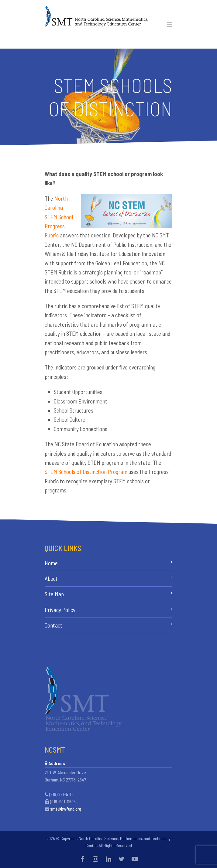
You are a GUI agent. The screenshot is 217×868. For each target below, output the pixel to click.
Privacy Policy (60, 610)
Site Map (54, 594)
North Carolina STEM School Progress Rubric (59, 217)
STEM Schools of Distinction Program (86, 472)
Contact (53, 625)
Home (51, 563)
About (51, 579)
